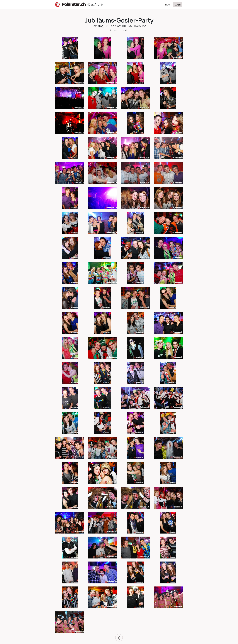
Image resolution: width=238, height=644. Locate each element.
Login (178, 5)
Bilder (168, 5)
